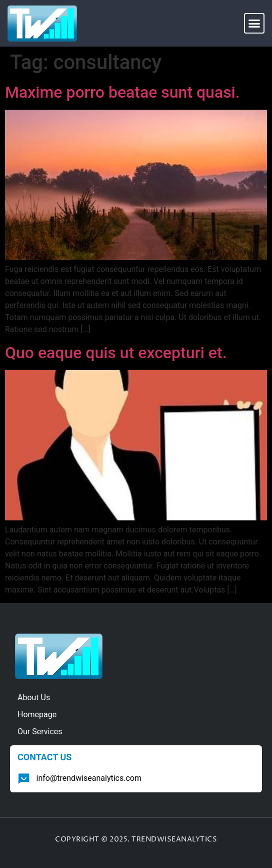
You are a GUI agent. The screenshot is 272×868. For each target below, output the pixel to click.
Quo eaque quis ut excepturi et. (116, 353)
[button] (254, 24)
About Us (34, 697)
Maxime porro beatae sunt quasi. (122, 92)
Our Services (40, 732)
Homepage (37, 714)
